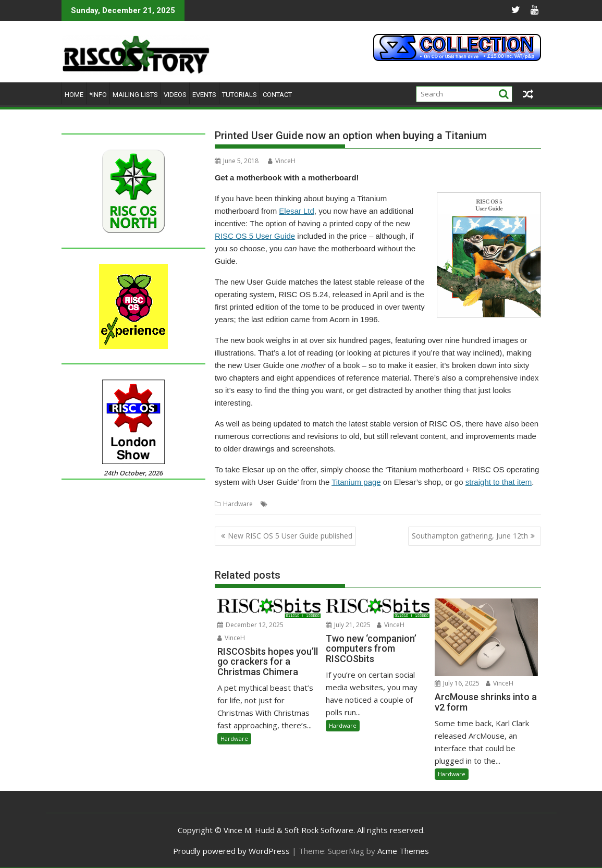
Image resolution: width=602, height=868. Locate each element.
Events (204, 95)
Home (74, 95)
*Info (98, 95)
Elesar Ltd (297, 211)
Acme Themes (403, 851)
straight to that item (499, 482)
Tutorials (239, 95)
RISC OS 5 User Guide (255, 236)
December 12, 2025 (250, 625)
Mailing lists (135, 95)
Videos (175, 95)
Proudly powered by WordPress (231, 851)
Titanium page (356, 482)
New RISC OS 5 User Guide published (290, 536)
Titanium (382, 504)
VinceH (282, 161)
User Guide (416, 504)
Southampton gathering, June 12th (470, 536)
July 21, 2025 (348, 625)
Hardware (238, 504)
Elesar (279, 504)
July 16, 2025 (457, 683)
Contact (277, 95)
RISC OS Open (345, 504)
